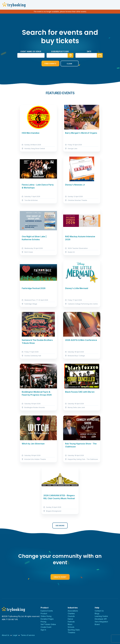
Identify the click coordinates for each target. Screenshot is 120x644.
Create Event (60, 577)
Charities (71, 613)
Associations (73, 611)
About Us (6, 635)
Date (89, 51)
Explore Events (47, 611)
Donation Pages (47, 619)
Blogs (97, 613)
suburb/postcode (60, 51)
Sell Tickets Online (48, 624)
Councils (71, 616)
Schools (71, 627)
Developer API (101, 619)
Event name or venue (31, 51)
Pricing (43, 622)
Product (44, 613)
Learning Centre (101, 616)
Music (70, 624)
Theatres (71, 632)
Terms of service (28, 635)
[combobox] (60, 55)
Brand (97, 624)
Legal (15, 635)
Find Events (50, 63)
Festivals (71, 622)
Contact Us (99, 611)
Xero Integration (101, 622)
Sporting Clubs (74, 630)
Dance (70, 619)
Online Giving (46, 616)
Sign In (43, 630)
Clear (69, 64)
